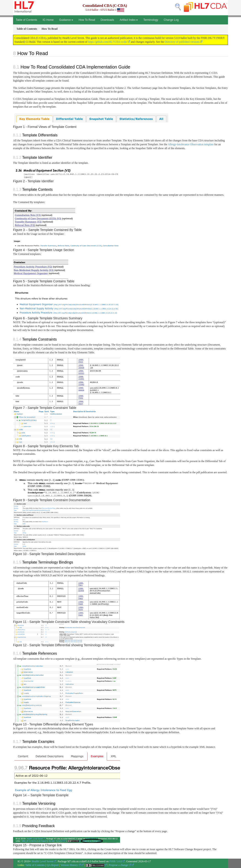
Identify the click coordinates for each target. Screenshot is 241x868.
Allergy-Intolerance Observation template (191, 144)
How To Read (87, 20)
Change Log (171, 20)
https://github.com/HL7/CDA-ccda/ (108, 42)
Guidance (66, 20)
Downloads (107, 20)
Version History (71, 865)
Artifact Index (129, 20)
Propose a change (120, 865)
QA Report (53, 865)
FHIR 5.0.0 (115, 861)
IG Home (48, 20)
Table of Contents (26, 20)
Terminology (151, 20)
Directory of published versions (182, 42)
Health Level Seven (43, 861)
